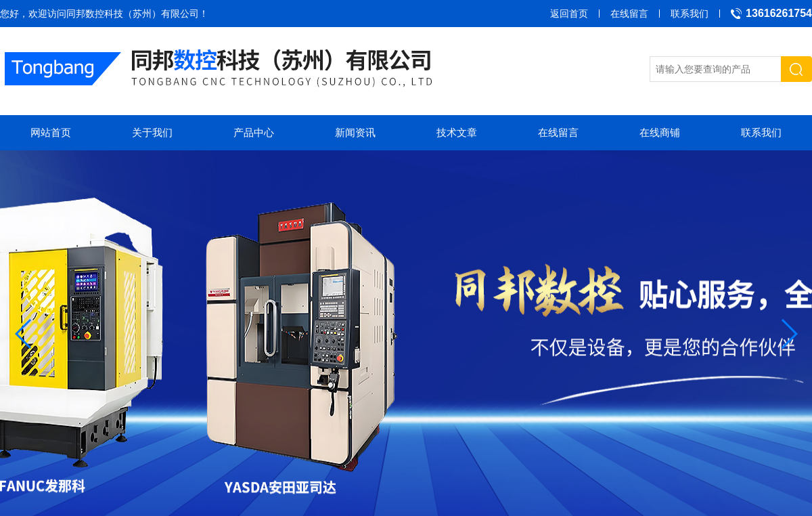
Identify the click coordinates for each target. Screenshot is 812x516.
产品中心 (254, 132)
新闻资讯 (355, 132)
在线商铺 (660, 132)
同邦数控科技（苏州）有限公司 (133, 14)
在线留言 (629, 14)
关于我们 (152, 132)
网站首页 (51, 132)
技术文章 (457, 132)
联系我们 (690, 14)
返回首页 (569, 14)
